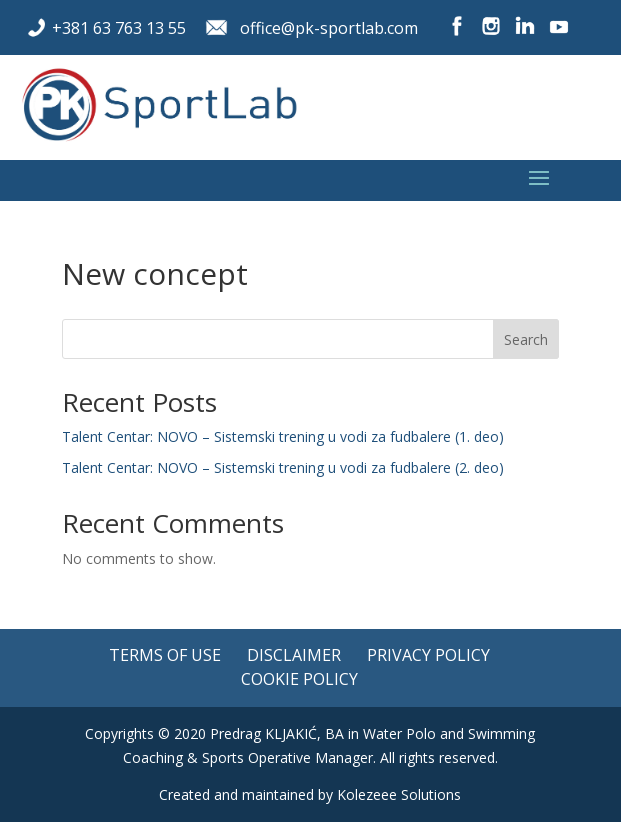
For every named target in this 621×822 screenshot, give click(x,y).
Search (526, 339)
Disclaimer (294, 655)
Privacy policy (428, 655)
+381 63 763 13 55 (119, 28)
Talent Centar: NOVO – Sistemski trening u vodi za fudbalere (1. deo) (283, 436)
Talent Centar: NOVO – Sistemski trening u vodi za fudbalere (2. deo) (283, 467)
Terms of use (165, 655)
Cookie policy (299, 679)
